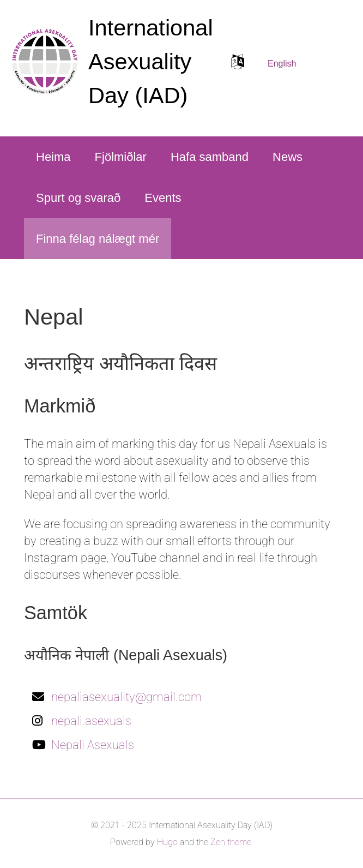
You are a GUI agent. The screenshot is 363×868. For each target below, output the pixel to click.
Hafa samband (210, 157)
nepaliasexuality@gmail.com (126, 697)
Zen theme (231, 842)
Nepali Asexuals (93, 745)
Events (163, 198)
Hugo (167, 842)
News (288, 157)
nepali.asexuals (91, 721)
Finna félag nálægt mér (98, 239)
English (282, 64)
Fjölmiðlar (121, 157)
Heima (53, 157)
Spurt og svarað (78, 198)
